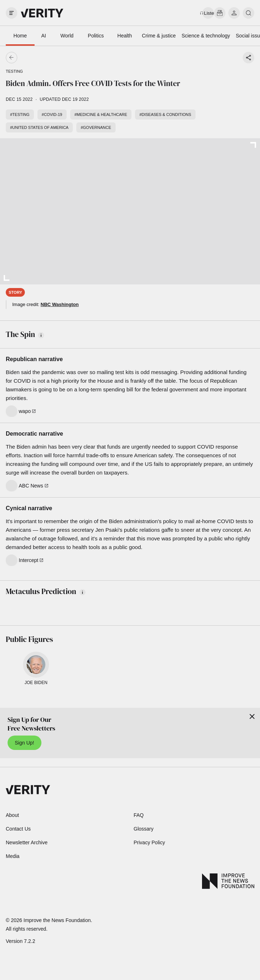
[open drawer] (12, 13)
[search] (248, 13)
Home (20, 36)
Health (125, 36)
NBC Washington (60, 304)
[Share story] (248, 58)
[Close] (252, 716)
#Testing (20, 114)
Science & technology (206, 36)
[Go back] (71, 58)
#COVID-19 (52, 114)
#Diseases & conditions (165, 114)
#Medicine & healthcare (101, 114)
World (67, 36)
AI (43, 36)
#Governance (96, 127)
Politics (96, 36)
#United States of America (39, 127)
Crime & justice (159, 36)
